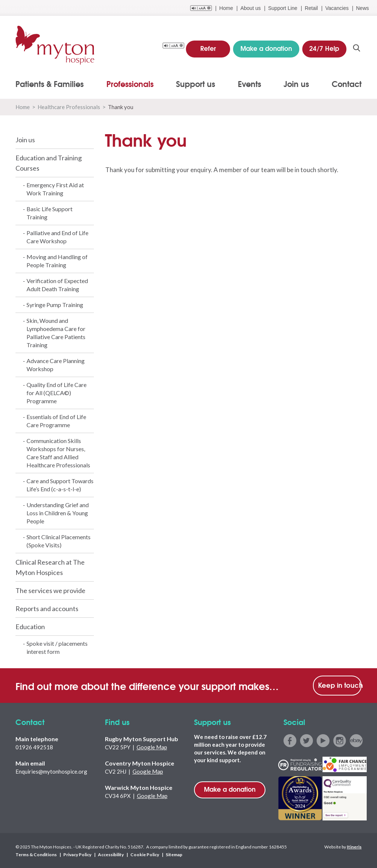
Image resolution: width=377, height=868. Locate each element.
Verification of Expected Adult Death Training (57, 285)
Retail (311, 8)
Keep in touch (340, 685)
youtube (323, 741)
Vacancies (337, 8)
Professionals (130, 84)
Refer (208, 48)
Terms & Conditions (36, 854)
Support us (195, 84)
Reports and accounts (47, 609)
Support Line (283, 8)
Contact (347, 84)
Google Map (152, 747)
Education (30, 627)
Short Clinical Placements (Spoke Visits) (59, 541)
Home (226, 8)
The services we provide (50, 590)
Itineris (354, 846)
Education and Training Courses (49, 163)
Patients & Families (50, 84)
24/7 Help (324, 48)
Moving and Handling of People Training (57, 261)
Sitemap (174, 854)
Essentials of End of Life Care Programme (56, 421)
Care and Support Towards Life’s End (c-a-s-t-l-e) (60, 485)
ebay (356, 741)
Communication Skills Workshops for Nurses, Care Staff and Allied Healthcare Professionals (58, 453)
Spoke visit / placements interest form (57, 647)
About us (251, 8)
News (362, 8)
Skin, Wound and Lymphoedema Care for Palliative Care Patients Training (56, 333)
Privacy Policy (77, 854)
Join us (296, 84)
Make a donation (230, 789)
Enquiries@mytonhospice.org (51, 771)
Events (249, 84)
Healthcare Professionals (69, 107)
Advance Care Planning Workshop (56, 365)
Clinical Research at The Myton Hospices (50, 567)
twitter (306, 741)
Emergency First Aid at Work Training (55, 189)
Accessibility (111, 854)
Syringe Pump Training (55, 305)
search (357, 48)
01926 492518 (34, 747)
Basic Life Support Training (50, 213)
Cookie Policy (145, 854)
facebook (290, 741)
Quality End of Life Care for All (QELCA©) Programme (57, 393)
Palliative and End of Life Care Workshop (57, 237)
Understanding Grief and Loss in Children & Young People (58, 513)
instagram (340, 741)
